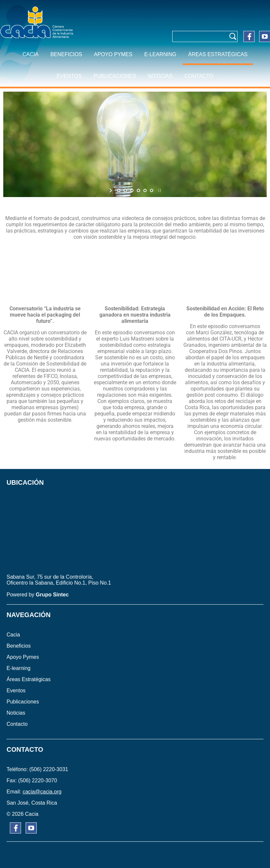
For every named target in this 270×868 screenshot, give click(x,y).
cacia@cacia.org (42, 792)
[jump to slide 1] (119, 190)
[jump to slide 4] (138, 190)
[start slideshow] (111, 190)
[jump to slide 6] (152, 190)
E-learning (160, 54)
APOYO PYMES (113, 54)
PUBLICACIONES (115, 76)
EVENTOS (69, 76)
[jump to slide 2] (125, 190)
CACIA (30, 54)
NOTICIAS (160, 76)
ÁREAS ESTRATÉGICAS (218, 54)
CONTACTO (199, 76)
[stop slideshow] (159, 190)
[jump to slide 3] (132, 190)
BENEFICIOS (66, 54)
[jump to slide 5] (145, 190)
